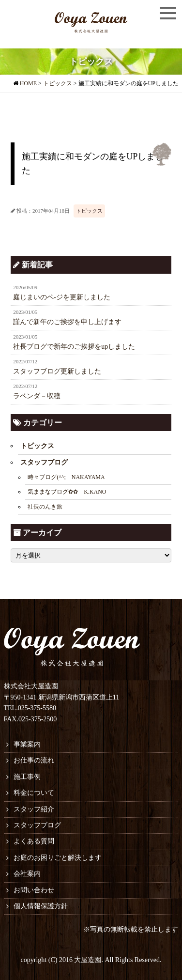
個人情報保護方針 (41, 906)
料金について (34, 793)
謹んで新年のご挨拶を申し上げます (91, 317)
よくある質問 (34, 841)
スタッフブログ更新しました (91, 366)
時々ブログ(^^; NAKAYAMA (66, 477)
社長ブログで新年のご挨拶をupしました (91, 342)
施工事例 (27, 777)
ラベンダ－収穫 (91, 391)
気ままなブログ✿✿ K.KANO (67, 492)
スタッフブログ (44, 462)
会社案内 (27, 874)
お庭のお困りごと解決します (58, 858)
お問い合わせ (34, 890)
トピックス (89, 211)
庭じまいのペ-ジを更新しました (91, 292)
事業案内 (27, 744)
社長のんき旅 (45, 507)
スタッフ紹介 (34, 809)
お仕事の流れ (34, 760)
